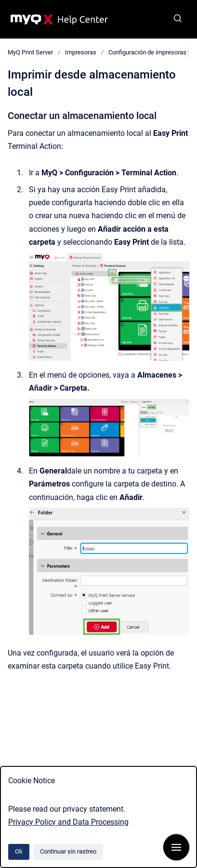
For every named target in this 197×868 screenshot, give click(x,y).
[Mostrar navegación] (176, 847)
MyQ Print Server (30, 52)
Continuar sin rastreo (68, 851)
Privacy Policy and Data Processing (68, 822)
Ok (19, 851)
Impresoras (81, 52)
